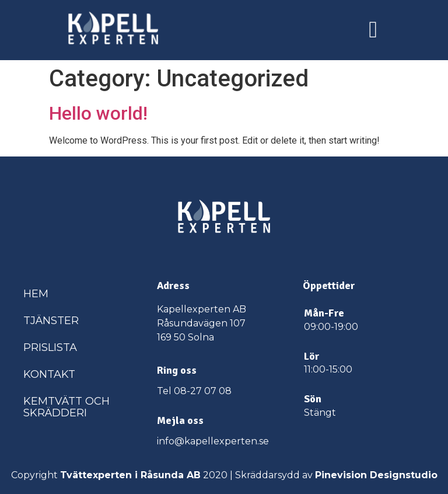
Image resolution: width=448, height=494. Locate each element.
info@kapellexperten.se (213, 441)
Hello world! (98, 113)
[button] (373, 30)
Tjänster (51, 321)
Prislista (50, 347)
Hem (36, 294)
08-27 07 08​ (203, 391)
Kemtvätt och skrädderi (66, 407)
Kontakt (49, 374)
